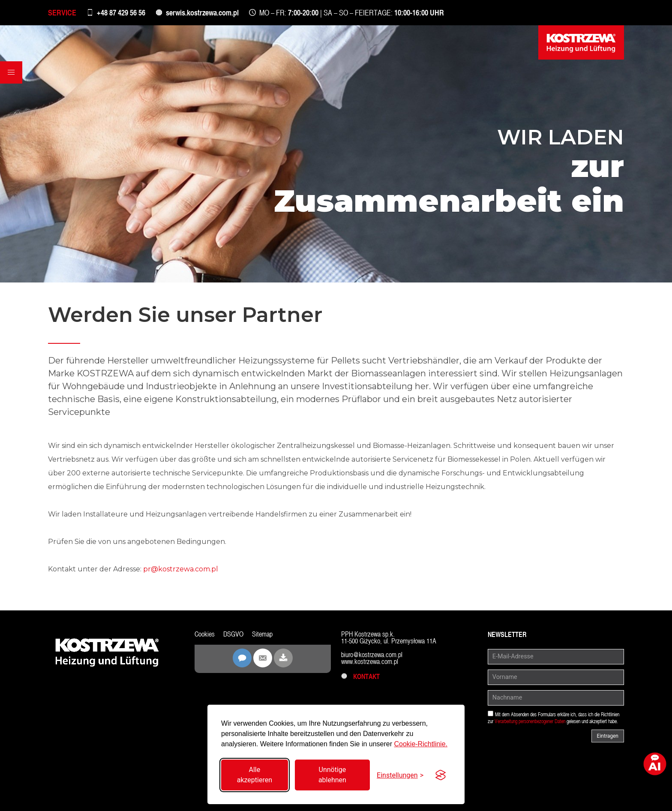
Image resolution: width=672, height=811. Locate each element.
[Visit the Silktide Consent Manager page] (441, 775)
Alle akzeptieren (255, 775)
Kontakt (360, 677)
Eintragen (608, 736)
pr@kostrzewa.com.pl (181, 569)
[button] (11, 72)
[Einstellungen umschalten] (400, 775)
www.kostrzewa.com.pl (370, 662)
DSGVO (233, 634)
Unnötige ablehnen (332, 775)
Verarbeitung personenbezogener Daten (530, 721)
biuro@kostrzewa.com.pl (372, 655)
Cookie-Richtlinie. (421, 744)
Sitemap (262, 634)
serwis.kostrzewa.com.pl (202, 13)
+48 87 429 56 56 (121, 13)
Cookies (205, 634)
